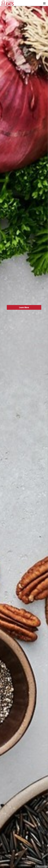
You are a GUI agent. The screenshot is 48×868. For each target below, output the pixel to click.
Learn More (24, 313)
